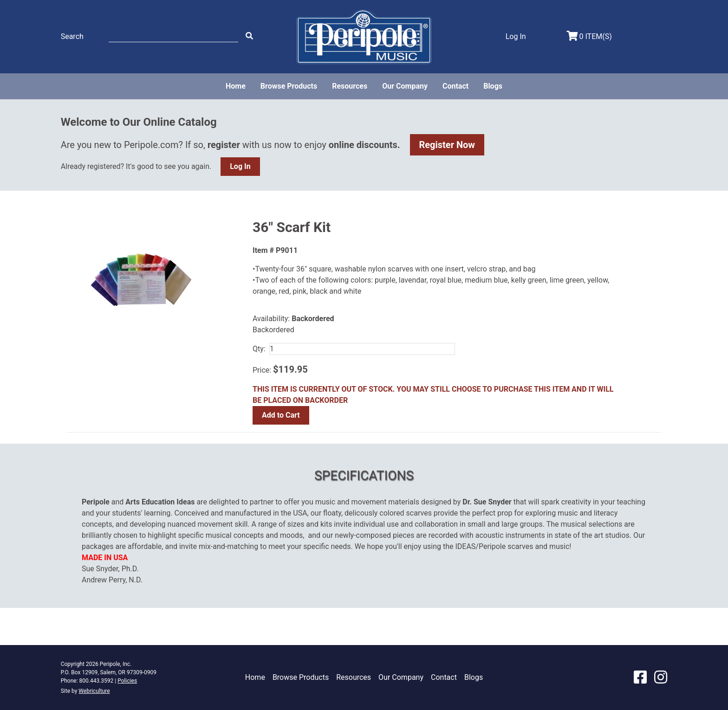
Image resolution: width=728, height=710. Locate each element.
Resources (350, 86)
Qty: (259, 349)
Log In (240, 166)
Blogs (493, 86)
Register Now (447, 145)
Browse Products (289, 86)
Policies (127, 681)
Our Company (405, 86)
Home (236, 86)
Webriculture (94, 691)
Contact (455, 86)
